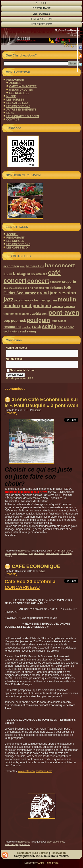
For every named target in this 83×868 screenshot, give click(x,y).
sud (23, 331)
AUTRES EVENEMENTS (21, 110)
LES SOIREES (41, 14)
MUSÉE (11, 96)
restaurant (12, 327)
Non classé (24, 551)
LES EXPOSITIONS (41, 19)
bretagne (21, 273)
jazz (9, 299)
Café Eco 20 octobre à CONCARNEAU (30, 584)
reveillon (27, 327)
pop (7, 321)
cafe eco (42, 274)
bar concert (60, 265)
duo (6, 288)
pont (45, 314)
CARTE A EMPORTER (23, 86)
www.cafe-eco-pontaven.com (35, 771)
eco (11, 288)
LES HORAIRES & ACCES (23, 116)
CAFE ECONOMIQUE (36, 566)
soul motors (11, 332)
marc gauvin (48, 300)
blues (8, 274)
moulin (67, 299)
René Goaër (58, 321)
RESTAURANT (41, 8)
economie (39, 553)
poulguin (38, 320)
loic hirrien (66, 553)
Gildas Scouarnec (20, 293)
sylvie (42, 571)
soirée (49, 326)
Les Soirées (41, 855)
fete (47, 288)
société (9, 556)
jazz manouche (26, 300)
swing (31, 331)
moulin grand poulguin (27, 306)
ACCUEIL (41, 3)
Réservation (58, 855)
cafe (33, 274)
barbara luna (35, 266)
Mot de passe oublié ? (20, 379)
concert (38, 281)
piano (25, 314)
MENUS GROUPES (21, 90)
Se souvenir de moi (21, 370)
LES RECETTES (19, 93)
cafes (56, 843)
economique (20, 288)
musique (57, 306)
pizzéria (35, 314)
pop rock (19, 320)
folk (68, 287)
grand (43, 293)
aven (22, 266)
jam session (63, 293)
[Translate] (11, 413)
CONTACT (13, 120)
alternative (67, 551)
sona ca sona (66, 327)
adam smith (53, 551)
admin (38, 410)
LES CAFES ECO (41, 24)
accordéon (11, 266)
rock (37, 326)
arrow (8, 553)
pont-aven (64, 312)
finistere (57, 288)
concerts (56, 282)
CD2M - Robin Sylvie (48, 865)
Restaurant (24, 855)
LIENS (10, 113)
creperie (69, 282)
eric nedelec (36, 288)
